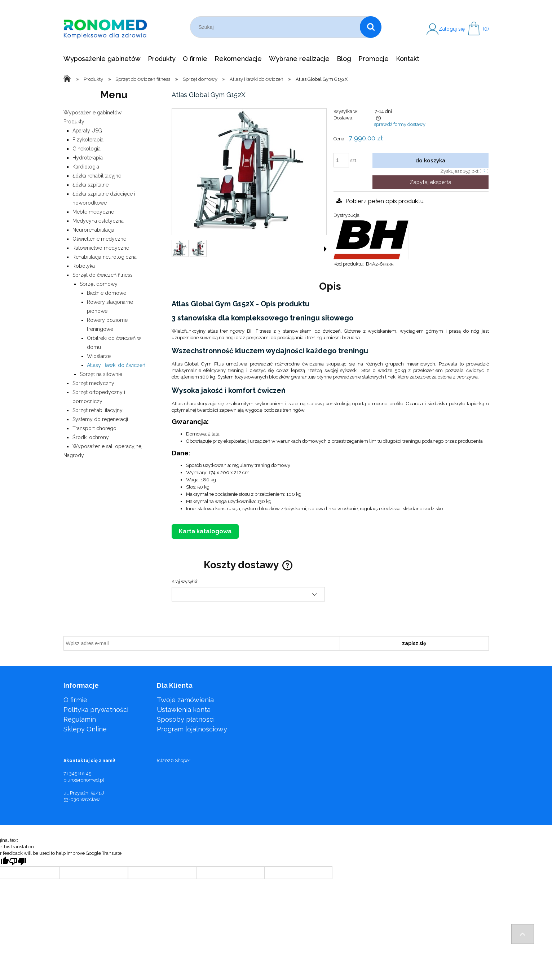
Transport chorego (94, 428)
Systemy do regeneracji (100, 419)
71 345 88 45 (77, 773)
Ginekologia (87, 149)
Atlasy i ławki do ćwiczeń (116, 365)
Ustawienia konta (184, 710)
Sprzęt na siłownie (101, 374)
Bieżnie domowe (107, 293)
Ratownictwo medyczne (101, 248)
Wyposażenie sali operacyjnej (107, 446)
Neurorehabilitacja (93, 230)
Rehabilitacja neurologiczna (105, 257)
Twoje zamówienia (185, 700)
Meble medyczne (93, 212)
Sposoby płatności (186, 719)
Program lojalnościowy (192, 729)
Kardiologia (86, 167)
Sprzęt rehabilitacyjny (98, 410)
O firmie (75, 700)
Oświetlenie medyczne (99, 239)
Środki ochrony (91, 437)
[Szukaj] (371, 27)
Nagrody (74, 455)
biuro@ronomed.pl (84, 780)
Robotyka (84, 266)
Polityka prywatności (96, 710)
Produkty (74, 122)
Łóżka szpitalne (90, 185)
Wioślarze (99, 356)
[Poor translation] (18, 861)
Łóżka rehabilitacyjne (97, 176)
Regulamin (80, 719)
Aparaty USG (87, 131)
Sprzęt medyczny (93, 383)
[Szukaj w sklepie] (277, 27)
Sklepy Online (85, 729)
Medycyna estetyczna (98, 221)
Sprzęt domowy (99, 284)
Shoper (183, 760)
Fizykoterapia (88, 140)
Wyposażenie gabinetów (92, 113)
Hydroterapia (88, 158)
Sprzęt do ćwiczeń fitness (103, 275)
